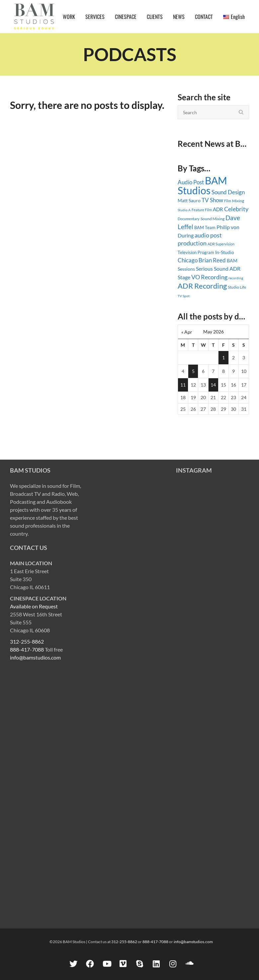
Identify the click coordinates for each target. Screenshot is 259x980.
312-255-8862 (27, 641)
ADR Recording (202, 286)
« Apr (187, 332)
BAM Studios (202, 185)
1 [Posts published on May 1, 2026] (223, 357)
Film (228, 201)
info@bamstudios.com (35, 657)
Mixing (238, 201)
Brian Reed (212, 260)
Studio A (184, 210)
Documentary (189, 219)
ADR (218, 209)
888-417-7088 (27, 649)
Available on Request (34, 606)
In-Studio (225, 252)
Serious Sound (212, 268)
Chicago (188, 260)
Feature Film (202, 210)
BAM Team (205, 227)
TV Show (212, 200)
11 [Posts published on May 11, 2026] (183, 385)
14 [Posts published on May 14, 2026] (213, 385)
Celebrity (236, 209)
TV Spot (184, 296)
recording (236, 278)
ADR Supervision (221, 244)
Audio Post (191, 182)
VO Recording (209, 277)
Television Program (196, 252)
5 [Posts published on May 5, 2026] (193, 371)
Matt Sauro (189, 200)
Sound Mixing (213, 219)
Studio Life (237, 287)
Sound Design (228, 192)
